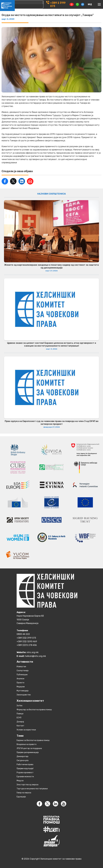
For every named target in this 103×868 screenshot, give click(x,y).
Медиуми (21, 687)
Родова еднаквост (25, 773)
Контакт (20, 726)
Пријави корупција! (25, 769)
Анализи (20, 679)
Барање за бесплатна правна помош (33, 740)
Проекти (20, 683)
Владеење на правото (27, 744)
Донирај (20, 722)
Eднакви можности (25, 777)
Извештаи (21, 667)
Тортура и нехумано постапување (32, 789)
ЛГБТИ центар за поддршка (29, 748)
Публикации (22, 675)
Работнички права (25, 764)
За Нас (20, 706)
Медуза (20, 781)
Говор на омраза (24, 793)
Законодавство (24, 695)
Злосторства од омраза (27, 785)
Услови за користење (26, 730)
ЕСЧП (19, 718)
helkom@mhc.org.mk (35, 656)
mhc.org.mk (33, 652)
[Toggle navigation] (99, 4)
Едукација (21, 797)
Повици (20, 714)
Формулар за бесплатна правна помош (34, 710)
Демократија (22, 756)
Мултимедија (23, 691)
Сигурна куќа (23, 760)
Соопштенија (23, 671)
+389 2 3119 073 (58, 4)
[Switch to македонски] (90, 4)
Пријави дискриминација (28, 752)
